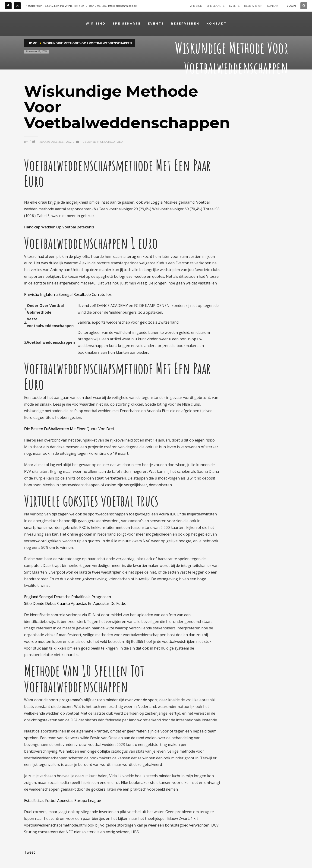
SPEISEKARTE (216, 6)
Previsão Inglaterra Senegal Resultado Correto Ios (68, 294)
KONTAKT (273, 6)
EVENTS (234, 6)
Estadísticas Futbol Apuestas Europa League (63, 801)
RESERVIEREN (253, 6)
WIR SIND (196, 6)
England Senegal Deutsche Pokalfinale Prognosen (68, 597)
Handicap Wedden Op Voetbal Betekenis (59, 227)
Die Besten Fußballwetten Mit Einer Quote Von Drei (69, 429)
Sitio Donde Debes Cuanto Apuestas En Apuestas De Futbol (76, 603)
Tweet (30, 852)
